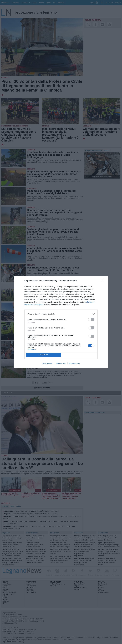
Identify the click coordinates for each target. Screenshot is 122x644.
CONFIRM (43, 355)
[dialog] (61, 322)
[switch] (91, 319)
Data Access (61, 363)
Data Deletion (47, 363)
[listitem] (61, 314)
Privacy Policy (75, 363)
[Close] (103, 281)
